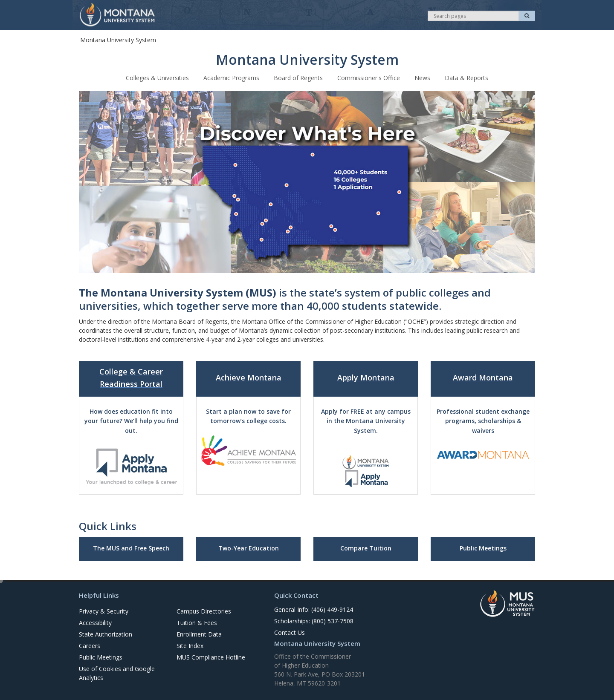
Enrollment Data (199, 634)
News (422, 77)
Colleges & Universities (157, 77)
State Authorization (106, 634)
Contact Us (290, 632)
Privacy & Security (104, 611)
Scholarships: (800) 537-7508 (314, 621)
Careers (90, 645)
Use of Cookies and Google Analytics (117, 673)
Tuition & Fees (197, 622)
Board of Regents (298, 77)
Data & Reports (466, 77)
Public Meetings (101, 657)
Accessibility (95, 622)
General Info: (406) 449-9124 (314, 609)
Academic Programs (231, 77)
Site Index (190, 645)
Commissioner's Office (369, 77)
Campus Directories (204, 611)
